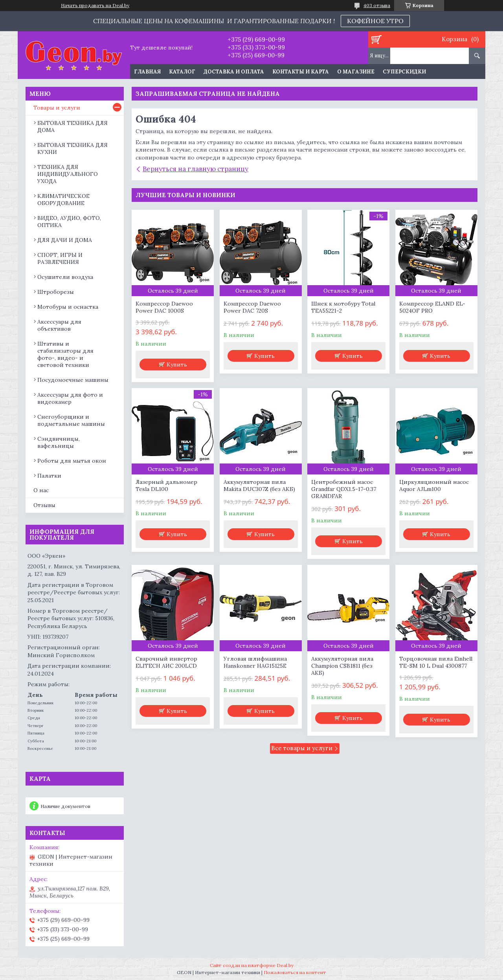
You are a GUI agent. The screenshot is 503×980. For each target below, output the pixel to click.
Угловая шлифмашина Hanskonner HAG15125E (255, 662)
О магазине (356, 72)
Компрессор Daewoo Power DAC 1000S (164, 307)
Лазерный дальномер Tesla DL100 (166, 485)
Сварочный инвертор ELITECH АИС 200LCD (166, 662)
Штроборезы (56, 292)
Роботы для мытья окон (72, 461)
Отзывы (44, 505)
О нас (41, 490)
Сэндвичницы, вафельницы (59, 442)
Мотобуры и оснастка (68, 307)
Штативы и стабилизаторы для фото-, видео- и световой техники (65, 354)
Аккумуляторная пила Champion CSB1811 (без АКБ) (342, 666)
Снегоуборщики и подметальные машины (71, 420)
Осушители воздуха (65, 277)
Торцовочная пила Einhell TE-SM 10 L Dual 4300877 (436, 662)
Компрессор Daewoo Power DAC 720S (252, 307)
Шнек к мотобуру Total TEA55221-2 (343, 307)
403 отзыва (377, 5)
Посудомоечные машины (73, 380)
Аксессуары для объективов (59, 325)
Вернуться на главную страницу (196, 169)
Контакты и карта (301, 72)
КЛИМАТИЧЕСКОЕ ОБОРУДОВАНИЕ (63, 200)
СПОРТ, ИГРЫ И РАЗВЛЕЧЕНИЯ (60, 258)
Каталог (182, 72)
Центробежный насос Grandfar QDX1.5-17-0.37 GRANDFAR (344, 489)
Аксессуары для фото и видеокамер (70, 398)
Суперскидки (404, 72)
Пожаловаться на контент (295, 972)
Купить (177, 365)
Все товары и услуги (302, 748)
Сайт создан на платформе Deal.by (252, 965)
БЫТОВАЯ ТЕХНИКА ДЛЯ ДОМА (73, 126)
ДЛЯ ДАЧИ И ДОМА (65, 240)
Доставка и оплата (234, 72)
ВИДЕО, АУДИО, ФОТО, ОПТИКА (69, 222)
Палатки (49, 476)
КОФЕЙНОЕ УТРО (375, 21)
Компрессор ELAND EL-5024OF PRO (432, 307)
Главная (147, 72)
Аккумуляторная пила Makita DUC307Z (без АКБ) (259, 485)
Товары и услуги (57, 108)
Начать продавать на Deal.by (95, 5)
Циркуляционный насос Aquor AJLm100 (434, 485)
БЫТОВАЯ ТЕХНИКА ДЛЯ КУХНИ (73, 148)
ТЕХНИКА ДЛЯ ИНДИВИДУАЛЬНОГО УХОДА (68, 174)
